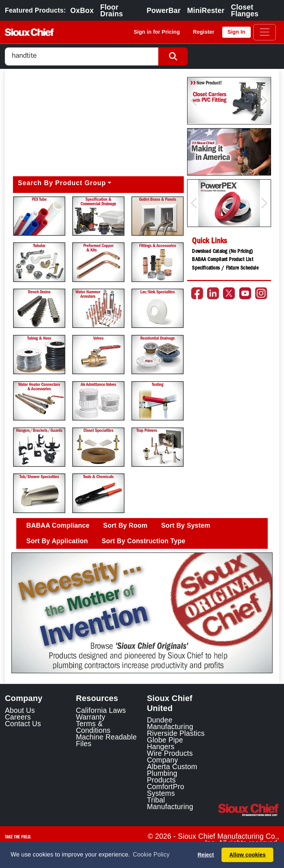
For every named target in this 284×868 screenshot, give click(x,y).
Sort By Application (57, 541)
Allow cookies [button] (247, 855)
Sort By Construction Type (143, 541)
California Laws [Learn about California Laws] (101, 710)
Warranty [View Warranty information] (90, 717)
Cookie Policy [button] (151, 854)
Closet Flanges (245, 10)
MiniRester (206, 10)
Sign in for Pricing (157, 32)
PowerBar (163, 10)
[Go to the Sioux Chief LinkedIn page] (213, 293)
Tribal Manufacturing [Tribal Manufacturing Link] (170, 803)
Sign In (236, 32)
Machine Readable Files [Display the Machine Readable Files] (106, 740)
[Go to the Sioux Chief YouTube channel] (245, 293)
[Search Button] (173, 56)
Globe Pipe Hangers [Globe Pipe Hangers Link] (165, 743)
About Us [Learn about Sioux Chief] (20, 710)
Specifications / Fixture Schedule (225, 268)
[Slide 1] (142, 662)
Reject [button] (206, 855)
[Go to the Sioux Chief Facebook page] (197, 293)
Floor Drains (111, 10)
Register (204, 32)
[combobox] (82, 56)
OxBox (82, 10)
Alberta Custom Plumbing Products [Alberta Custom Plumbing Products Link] (172, 773)
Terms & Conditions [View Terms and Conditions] (93, 727)
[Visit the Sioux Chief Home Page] (248, 810)
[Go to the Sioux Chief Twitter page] (229, 293)
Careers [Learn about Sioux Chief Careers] (18, 717)
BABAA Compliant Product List (222, 260)
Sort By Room (125, 525)
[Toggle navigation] (265, 32)
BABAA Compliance (58, 525)
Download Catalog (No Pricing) (222, 252)
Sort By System (186, 525)
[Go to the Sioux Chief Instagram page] (261, 293)
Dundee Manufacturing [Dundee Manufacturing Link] (170, 723)
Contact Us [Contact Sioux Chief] (23, 724)
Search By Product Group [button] (62, 183)
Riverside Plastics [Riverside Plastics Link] (176, 733)
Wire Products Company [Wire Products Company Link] (170, 757)
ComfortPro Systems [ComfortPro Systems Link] (165, 790)
